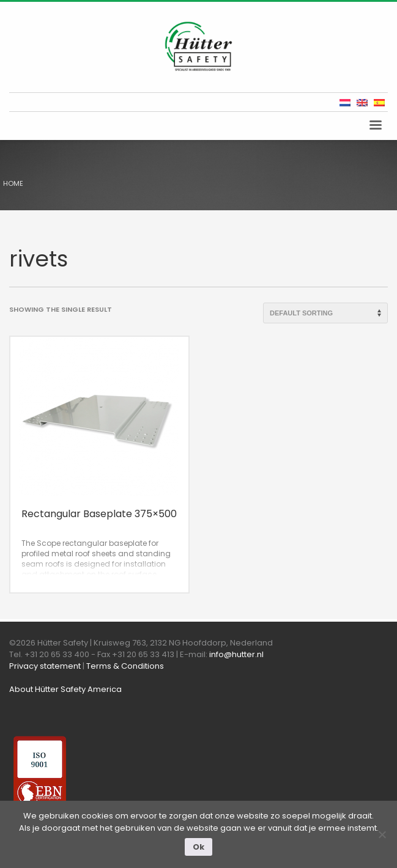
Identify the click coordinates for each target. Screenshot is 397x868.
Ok (198, 847)
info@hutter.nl (236, 654)
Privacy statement (45, 666)
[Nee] (382, 834)
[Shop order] (325, 313)
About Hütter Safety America (65, 689)
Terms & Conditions (125, 666)
